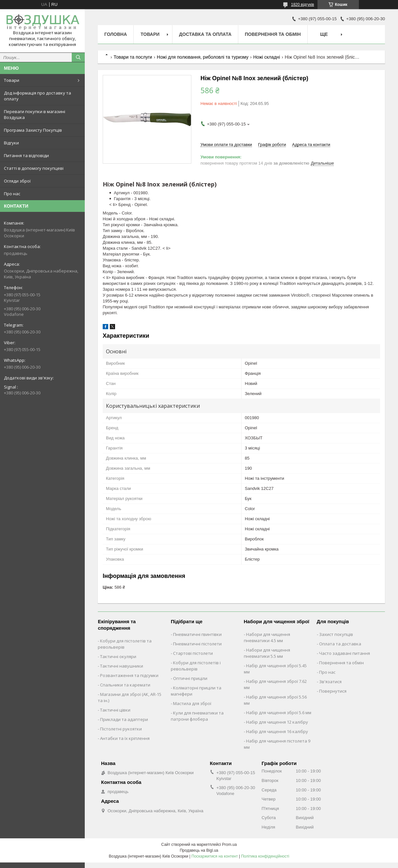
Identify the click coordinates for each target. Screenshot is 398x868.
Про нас (12, 194)
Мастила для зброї (192, 703)
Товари (12, 80)
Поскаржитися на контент (214, 856)
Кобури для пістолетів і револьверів (196, 666)
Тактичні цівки (115, 710)
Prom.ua (229, 845)
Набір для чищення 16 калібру (277, 731)
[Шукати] (78, 57)
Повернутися (333, 691)
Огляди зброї (17, 181)
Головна (116, 34)
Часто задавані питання (345, 653)
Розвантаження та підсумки (129, 675)
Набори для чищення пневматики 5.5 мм (267, 653)
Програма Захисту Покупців (33, 130)
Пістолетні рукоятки (121, 729)
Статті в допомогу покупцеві (34, 168)
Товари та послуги (133, 57)
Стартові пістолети (193, 653)
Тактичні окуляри (118, 656)
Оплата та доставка (340, 644)
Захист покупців (336, 634)
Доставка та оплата (205, 34)
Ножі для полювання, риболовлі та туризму (203, 57)
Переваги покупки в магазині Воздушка (35, 114)
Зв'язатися (330, 682)
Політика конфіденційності (265, 856)
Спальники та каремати (125, 685)
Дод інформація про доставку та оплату (37, 96)
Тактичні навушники (122, 666)
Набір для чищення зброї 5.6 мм (279, 713)
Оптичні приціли (190, 678)
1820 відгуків (303, 5)
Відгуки (11, 143)
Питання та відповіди (26, 155)
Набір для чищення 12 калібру (277, 722)
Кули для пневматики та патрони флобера (197, 716)
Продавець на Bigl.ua (199, 850)
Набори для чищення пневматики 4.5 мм (267, 637)
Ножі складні (267, 57)
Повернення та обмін (273, 34)
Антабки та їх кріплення (125, 738)
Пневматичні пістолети (197, 644)
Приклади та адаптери (124, 719)
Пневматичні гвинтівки (197, 634)
